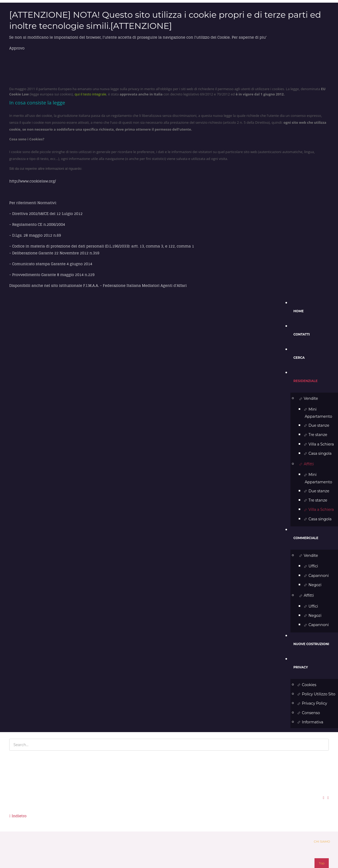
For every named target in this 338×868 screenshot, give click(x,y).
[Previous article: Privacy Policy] (18, 816)
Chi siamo (322, 842)
